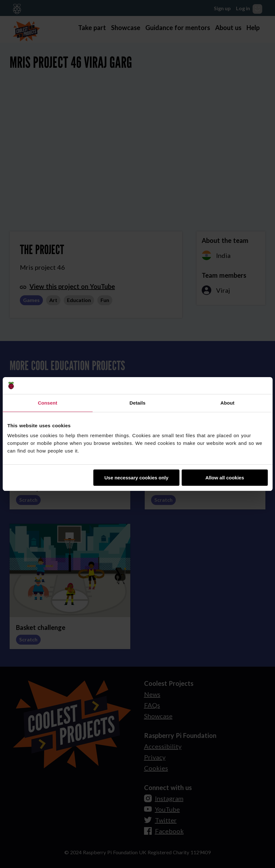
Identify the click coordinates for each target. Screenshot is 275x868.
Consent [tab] (48, 403)
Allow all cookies (225, 478)
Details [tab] (138, 403)
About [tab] (228, 403)
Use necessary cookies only (136, 478)
